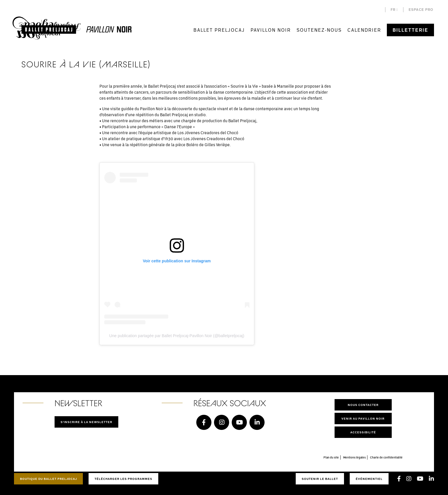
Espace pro (421, 10)
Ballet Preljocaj (219, 30)
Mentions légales (354, 457)
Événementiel (369, 479)
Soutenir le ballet (320, 479)
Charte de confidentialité (386, 457)
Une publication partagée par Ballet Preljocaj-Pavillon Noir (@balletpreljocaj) (177, 336)
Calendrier (364, 30)
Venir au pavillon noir (363, 418)
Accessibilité (363, 432)
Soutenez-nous (319, 30)
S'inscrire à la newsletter (86, 422)
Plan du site (331, 457)
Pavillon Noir (271, 30)
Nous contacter (363, 405)
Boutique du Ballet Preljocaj (48, 479)
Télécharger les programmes (123, 479)
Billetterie (410, 30)
